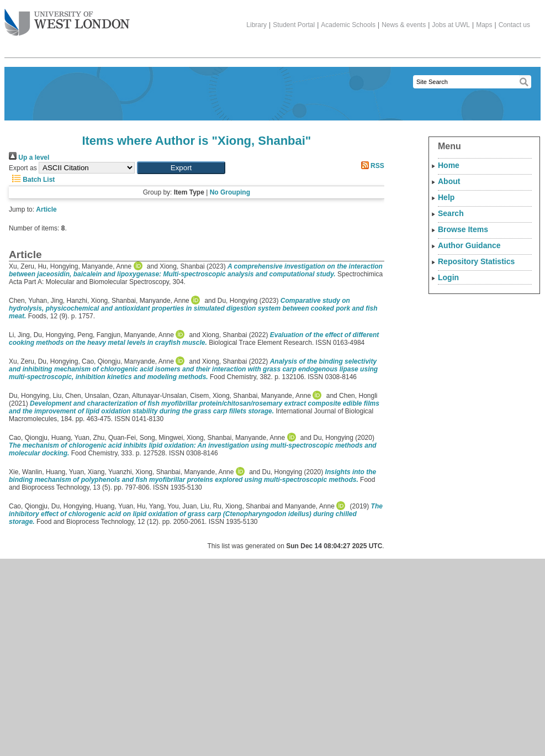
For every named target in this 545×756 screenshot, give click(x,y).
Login (448, 277)
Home (449, 165)
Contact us (514, 25)
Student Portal (294, 25)
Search (451, 213)
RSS (371, 166)
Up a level (29, 158)
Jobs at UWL (451, 25)
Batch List (32, 180)
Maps (484, 25)
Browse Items (463, 229)
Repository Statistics (476, 261)
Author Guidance (469, 245)
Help (446, 197)
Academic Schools (348, 25)
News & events (404, 25)
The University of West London (67, 18)
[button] (181, 168)
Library (256, 25)
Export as (23, 168)
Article (46, 209)
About (449, 181)
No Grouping (230, 192)
